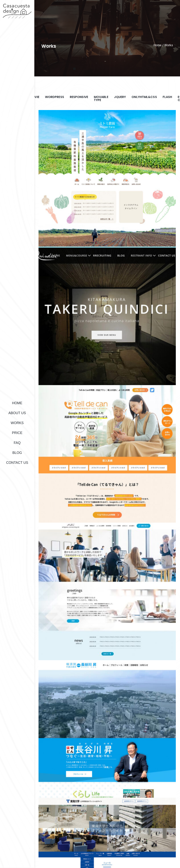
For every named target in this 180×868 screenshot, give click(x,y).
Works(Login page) (166, 855)
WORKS (17, 423)
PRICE (17, 433)
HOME (17, 403)
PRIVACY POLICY (138, 855)
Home (157, 45)
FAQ (17, 443)
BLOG (17, 453)
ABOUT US (17, 413)
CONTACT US (17, 463)
